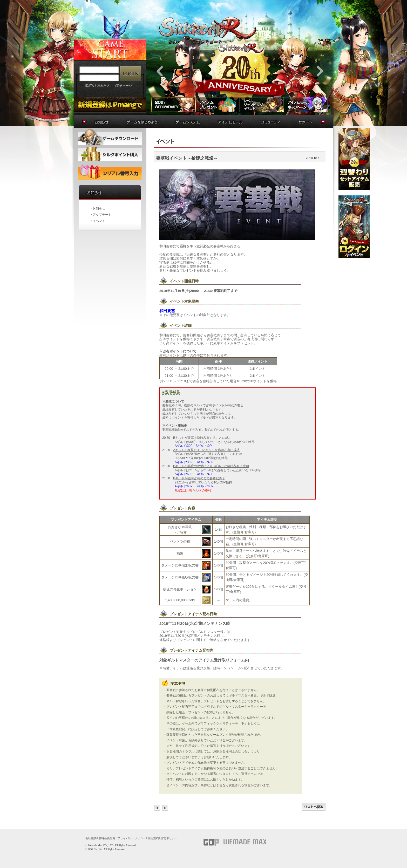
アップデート (102, 215)
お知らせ (99, 208)
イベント (99, 221)
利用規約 (153, 838)
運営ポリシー (169, 838)
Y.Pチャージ (123, 86)
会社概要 (91, 838)
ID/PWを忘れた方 (97, 86)
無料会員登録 (107, 838)
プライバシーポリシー (132, 838)
